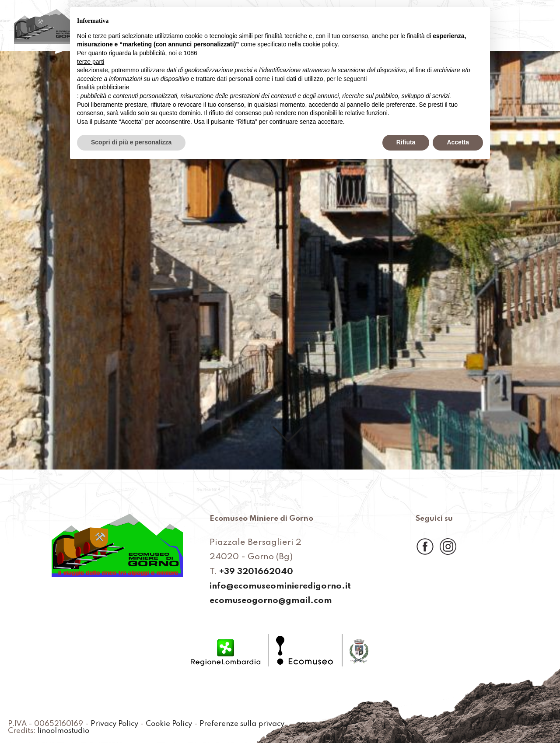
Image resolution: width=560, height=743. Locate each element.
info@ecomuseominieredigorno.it (280, 587)
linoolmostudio (63, 731)
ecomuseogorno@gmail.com (271, 601)
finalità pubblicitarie (103, 87)
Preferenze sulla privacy (242, 724)
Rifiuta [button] (406, 142)
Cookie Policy (169, 724)
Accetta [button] (458, 142)
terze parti (91, 62)
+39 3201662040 (256, 572)
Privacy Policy (114, 724)
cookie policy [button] (320, 44)
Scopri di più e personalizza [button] (131, 142)
